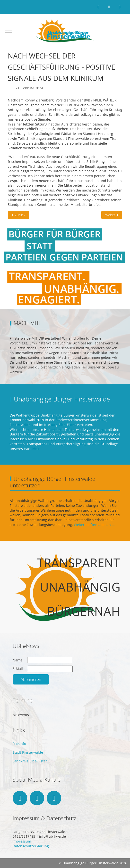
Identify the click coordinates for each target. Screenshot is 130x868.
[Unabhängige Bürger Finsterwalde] (65, 31)
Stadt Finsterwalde (28, 752)
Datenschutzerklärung (31, 846)
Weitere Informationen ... (94, 525)
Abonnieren (31, 679)
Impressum (22, 841)
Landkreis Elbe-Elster (30, 761)
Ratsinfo (19, 744)
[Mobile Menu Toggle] (9, 31)
